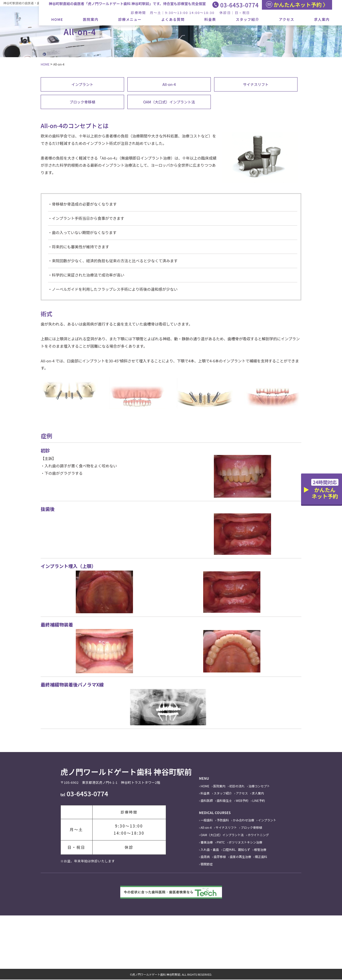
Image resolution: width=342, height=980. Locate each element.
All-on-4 (169, 84)
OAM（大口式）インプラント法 (169, 102)
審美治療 (207, 843)
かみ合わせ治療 (243, 821)
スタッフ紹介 (247, 19)
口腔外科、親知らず (236, 850)
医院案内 (91, 19)
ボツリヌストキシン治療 (245, 843)
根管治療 (260, 850)
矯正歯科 (261, 857)
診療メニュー (130, 19)
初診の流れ (237, 786)
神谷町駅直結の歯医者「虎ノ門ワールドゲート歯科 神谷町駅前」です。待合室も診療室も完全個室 (127, 4)
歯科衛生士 (224, 801)
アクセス (287, 19)
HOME (57, 19)
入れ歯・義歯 (210, 850)
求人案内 (322, 19)
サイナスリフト (256, 84)
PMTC (221, 843)
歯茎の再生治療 (240, 857)
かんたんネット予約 (325, 489)
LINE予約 (259, 801)
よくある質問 (173, 19)
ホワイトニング (258, 835)
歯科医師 (207, 801)
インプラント (267, 821)
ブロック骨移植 (82, 102)
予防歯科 (223, 821)
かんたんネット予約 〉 (297, 5)
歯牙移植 (220, 857)
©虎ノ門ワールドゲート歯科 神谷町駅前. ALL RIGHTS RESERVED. (171, 975)
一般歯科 (207, 821)
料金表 (210, 19)
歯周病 (205, 857)
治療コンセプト (259, 786)
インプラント (82, 84)
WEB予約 (242, 801)
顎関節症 (207, 865)
